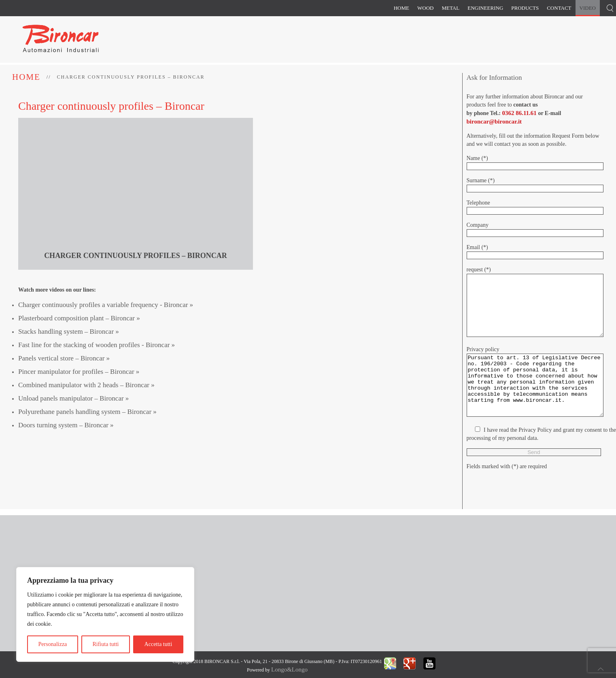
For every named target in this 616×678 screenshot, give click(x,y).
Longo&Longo (289, 669)
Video (588, 8)
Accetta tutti (158, 644)
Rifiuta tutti (105, 644)
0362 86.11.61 (519, 113)
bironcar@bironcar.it (494, 122)
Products (525, 8)
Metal (450, 8)
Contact (559, 8)
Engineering (485, 8)
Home (401, 8)
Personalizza (53, 644)
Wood (425, 8)
